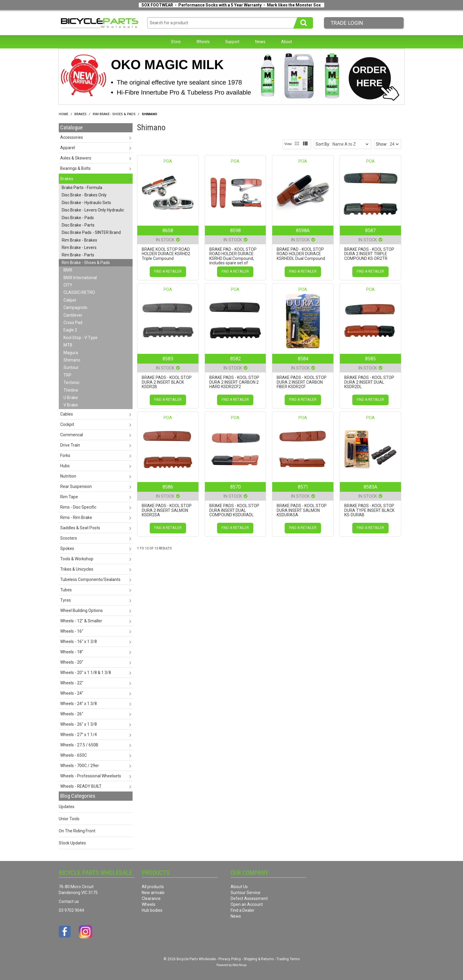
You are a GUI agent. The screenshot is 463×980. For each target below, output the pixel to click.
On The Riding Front (77, 831)
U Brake (71, 398)
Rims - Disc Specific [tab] (78, 507)
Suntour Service (246, 893)
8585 (370, 359)
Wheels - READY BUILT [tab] (81, 786)
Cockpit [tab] (67, 424)
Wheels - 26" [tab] (72, 714)
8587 (370, 230)
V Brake (71, 405)
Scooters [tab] (69, 538)
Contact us (69, 901)
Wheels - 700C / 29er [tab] (80, 766)
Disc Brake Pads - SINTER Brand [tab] (91, 232)
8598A (303, 230)
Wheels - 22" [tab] (72, 683)
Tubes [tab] (66, 590)
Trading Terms (288, 959)
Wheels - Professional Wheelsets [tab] (91, 776)
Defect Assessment (249, 898)
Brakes (80, 114)
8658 (168, 230)
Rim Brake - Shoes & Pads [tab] (86, 263)
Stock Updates (72, 843)
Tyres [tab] (66, 600)
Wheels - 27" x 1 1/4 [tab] (79, 735)
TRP (67, 375)
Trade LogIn (347, 23)
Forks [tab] (65, 455)
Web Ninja (239, 965)
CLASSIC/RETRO (79, 292)
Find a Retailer (168, 271)
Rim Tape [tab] (69, 497)
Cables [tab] (67, 414)
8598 (235, 230)
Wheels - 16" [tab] (72, 631)
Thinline (71, 390)
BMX (68, 270)
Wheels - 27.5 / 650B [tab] (79, 745)
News (260, 42)
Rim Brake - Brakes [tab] (79, 240)
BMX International (80, 278)
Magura (71, 353)
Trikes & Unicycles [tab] (77, 569)
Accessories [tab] (72, 137)
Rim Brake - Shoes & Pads (114, 114)
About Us (239, 887)
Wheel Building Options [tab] (81, 611)
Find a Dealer (243, 910)
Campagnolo (75, 307)
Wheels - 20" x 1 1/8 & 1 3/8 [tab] (86, 673)
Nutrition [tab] (68, 476)
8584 (303, 359)
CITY (68, 285)
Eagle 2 (70, 330)
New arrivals (153, 893)
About (287, 42)
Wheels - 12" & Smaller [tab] (81, 621)
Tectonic (71, 382)
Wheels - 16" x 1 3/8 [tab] (79, 642)
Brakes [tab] (67, 179)
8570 (235, 487)
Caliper (70, 300)
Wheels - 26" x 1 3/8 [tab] (79, 724)
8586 (168, 487)
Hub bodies (152, 910)
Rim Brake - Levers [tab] (79, 248)
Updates (67, 807)
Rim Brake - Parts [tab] (78, 255)
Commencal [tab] (72, 435)
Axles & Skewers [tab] (76, 158)
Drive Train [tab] (70, 445)
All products (153, 887)
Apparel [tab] (68, 148)
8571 (303, 487)
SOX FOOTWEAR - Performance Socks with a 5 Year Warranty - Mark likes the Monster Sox (231, 5)
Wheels (203, 42)
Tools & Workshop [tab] (77, 559)
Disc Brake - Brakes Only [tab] (84, 195)
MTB (68, 345)
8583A (370, 487)
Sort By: (323, 144)
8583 (168, 359)
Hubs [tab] (65, 466)
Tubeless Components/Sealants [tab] (90, 579)
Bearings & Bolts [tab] (75, 168)
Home (63, 114)
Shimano (72, 360)
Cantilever (73, 315)
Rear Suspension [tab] (76, 486)
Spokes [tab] (67, 548)
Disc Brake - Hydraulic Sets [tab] (86, 203)
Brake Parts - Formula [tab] (82, 188)
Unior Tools (69, 819)
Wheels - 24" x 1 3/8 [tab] (79, 704)
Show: (382, 144)
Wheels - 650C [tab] (74, 755)
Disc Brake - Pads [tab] (78, 218)
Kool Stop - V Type (80, 338)
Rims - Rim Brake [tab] (76, 517)
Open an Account (247, 904)
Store (176, 42)
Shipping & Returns (259, 959)
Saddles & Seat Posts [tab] (80, 528)
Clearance (151, 898)
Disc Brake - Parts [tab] (78, 225)
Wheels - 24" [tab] (72, 693)
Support (232, 42)
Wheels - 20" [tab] (72, 662)
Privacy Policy (230, 959)
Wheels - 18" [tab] (72, 652)
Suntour (71, 367)
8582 (235, 359)
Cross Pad (73, 323)
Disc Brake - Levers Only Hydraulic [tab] (93, 210)
